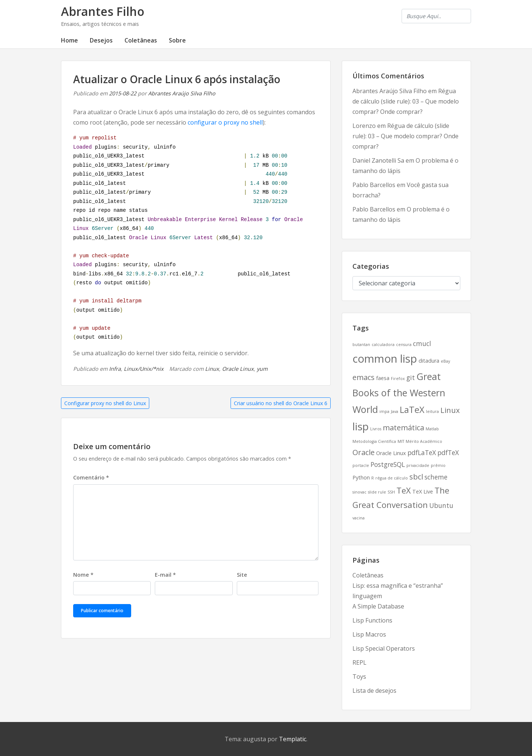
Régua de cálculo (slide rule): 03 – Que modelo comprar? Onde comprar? (406, 101)
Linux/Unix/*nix (144, 369)
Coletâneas (141, 40)
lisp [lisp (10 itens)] (361, 426)
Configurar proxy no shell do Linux (105, 403)
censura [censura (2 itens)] (404, 345)
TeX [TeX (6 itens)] (404, 490)
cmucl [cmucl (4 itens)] (422, 343)
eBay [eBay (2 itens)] (445, 361)
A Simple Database (378, 606)
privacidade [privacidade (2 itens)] (418, 465)
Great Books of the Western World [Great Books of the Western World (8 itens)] (399, 393)
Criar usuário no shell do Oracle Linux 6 (281, 403)
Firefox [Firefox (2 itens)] (398, 379)
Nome (83, 575)
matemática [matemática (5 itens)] (403, 428)
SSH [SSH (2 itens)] (391, 492)
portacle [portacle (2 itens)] (361, 465)
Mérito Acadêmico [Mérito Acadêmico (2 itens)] (424, 441)
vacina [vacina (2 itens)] (359, 518)
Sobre (177, 40)
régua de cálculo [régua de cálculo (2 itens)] (392, 478)
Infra (115, 369)
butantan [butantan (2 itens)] (361, 345)
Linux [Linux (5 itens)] (450, 410)
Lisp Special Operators (384, 648)
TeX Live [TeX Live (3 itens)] (423, 491)
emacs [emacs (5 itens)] (364, 377)
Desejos (101, 40)
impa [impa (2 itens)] (384, 411)
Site (242, 575)
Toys (359, 677)
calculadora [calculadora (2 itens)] (383, 345)
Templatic (293, 739)
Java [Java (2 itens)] (395, 411)
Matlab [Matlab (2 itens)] (432, 429)
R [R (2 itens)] (373, 478)
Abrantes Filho (103, 11)
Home (69, 40)
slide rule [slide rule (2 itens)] (377, 492)
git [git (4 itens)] (411, 377)
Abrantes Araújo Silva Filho (182, 93)
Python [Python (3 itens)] (361, 477)
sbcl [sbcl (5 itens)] (416, 477)
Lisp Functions (372, 620)
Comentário (91, 477)
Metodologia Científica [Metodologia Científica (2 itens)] (374, 441)
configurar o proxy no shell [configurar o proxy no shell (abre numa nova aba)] (225, 122)
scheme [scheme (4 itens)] (436, 477)
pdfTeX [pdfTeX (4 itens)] (448, 452)
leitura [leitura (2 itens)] (432, 411)
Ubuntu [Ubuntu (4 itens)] (441, 505)
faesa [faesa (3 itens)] (383, 378)
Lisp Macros (369, 634)
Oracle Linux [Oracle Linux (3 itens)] (391, 453)
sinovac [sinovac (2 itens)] (359, 492)
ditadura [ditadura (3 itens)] (429, 361)
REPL (359, 662)
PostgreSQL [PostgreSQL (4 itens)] (388, 464)
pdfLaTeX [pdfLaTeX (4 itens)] (422, 452)
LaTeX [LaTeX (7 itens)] (412, 410)
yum (262, 369)
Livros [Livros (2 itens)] (376, 429)
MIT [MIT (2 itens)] (401, 441)
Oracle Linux (238, 369)
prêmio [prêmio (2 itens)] (438, 465)
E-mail (165, 575)
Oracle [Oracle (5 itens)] (364, 452)
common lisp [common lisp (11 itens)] (385, 359)
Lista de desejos (374, 691)
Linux (212, 369)
